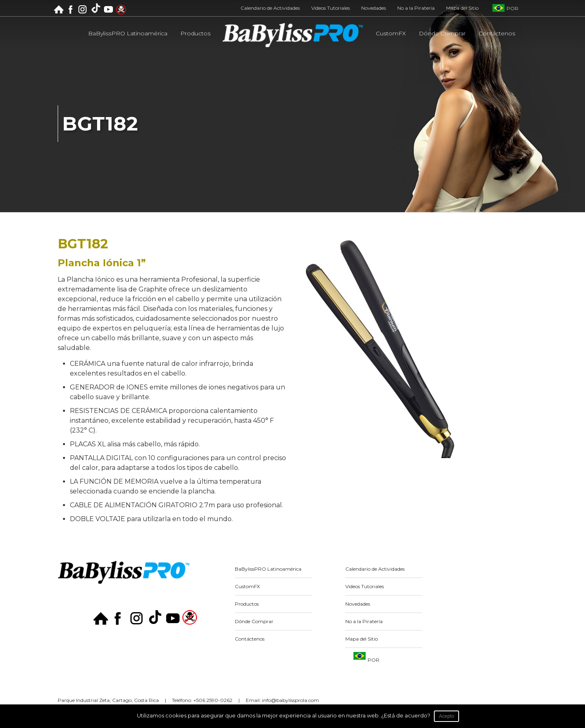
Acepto (447, 716)
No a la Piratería (416, 8)
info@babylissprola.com (290, 700)
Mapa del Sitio (462, 8)
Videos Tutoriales (330, 8)
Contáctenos (250, 639)
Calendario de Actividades (270, 8)
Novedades (374, 8)
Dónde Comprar (254, 621)
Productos (247, 604)
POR (512, 8)
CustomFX (247, 586)
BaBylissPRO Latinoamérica (268, 569)
